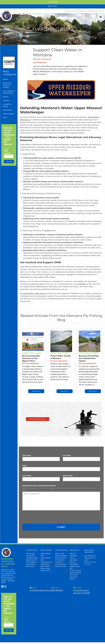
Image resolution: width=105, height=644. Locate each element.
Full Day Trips (30, 554)
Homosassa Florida (74, 578)
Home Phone (68, 476)
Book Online (30, 566)
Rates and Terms (61, 566)
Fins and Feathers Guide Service (33, 293)
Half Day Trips (31, 556)
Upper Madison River (46, 555)
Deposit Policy (31, 564)
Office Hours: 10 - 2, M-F (90, 559)
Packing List (59, 562)
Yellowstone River (46, 562)
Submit (61, 527)
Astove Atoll (74, 575)
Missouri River (45, 568)
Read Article (36, 391)
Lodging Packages (32, 558)
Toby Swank (46, 59)
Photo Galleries (31, 562)
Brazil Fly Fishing (75, 573)
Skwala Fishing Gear (75, 567)
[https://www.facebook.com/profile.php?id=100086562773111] (3, 587)
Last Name (67, 455)
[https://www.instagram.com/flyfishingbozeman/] (5, 587)
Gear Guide (73, 560)
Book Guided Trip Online (38, 419)
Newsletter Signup (73, 557)
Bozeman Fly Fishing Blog (78, 11)
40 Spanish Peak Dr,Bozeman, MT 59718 (81, 592)
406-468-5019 (57, 590)
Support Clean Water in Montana (95, 11)
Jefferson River (45, 566)
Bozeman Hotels (61, 558)
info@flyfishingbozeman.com (41, 590)
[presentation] (38, 518)
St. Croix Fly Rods (75, 570)
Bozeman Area (45, 570)
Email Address (8, 152)
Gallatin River (45, 564)
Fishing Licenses (60, 564)
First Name (27, 455)
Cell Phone (27, 476)
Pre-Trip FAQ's (60, 560)
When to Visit (59, 554)
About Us (73, 554)
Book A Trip (53, 6)
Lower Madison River (46, 559)
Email (25, 466)
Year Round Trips (90, 556)
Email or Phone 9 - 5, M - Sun (90, 563)
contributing (81, 284)
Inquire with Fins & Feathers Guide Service (39, 486)
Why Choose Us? (31, 560)
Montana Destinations (74, 563)
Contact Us (52, 2)
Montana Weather (61, 556)
